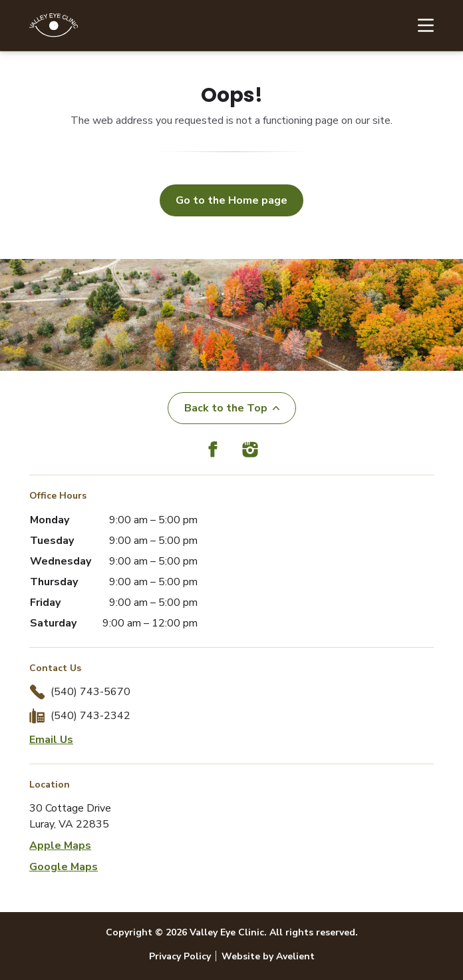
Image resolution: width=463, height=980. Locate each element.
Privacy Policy (180, 956)
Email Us (51, 740)
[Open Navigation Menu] (419, 25)
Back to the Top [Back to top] (232, 408)
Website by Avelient (268, 956)
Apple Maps (60, 846)
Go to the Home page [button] (231, 200)
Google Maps (64, 867)
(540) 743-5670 (90, 692)
